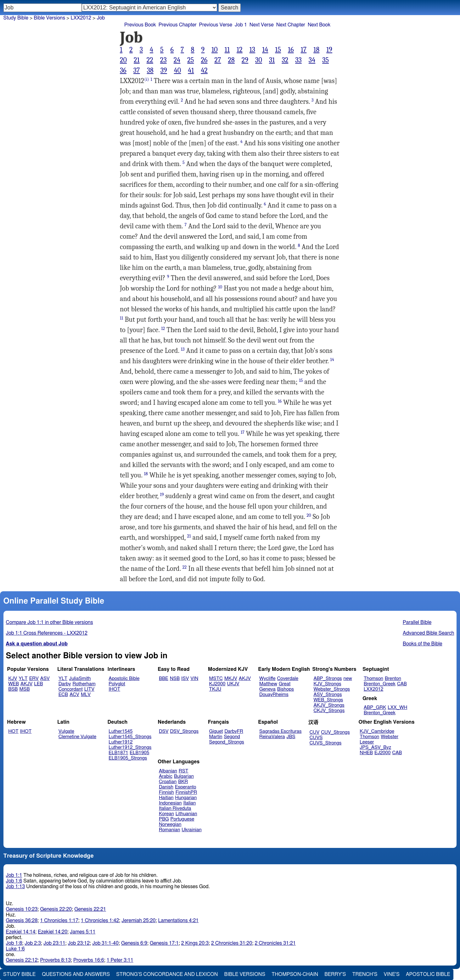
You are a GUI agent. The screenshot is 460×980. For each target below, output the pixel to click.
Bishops (286, 689)
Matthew (268, 684)
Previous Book (140, 25)
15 (278, 50)
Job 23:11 (54, 943)
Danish (166, 787)
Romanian (169, 830)
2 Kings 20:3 (195, 943)
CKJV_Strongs (329, 711)
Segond (232, 737)
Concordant (71, 689)
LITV (89, 689)
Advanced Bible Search (428, 633)
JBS (291, 737)
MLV (86, 695)
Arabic (166, 776)
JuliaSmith (80, 679)
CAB (402, 684)
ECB (63, 695)
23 (163, 60)
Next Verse (262, 25)
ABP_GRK (375, 707)
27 (218, 60)
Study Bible (16, 18)
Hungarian (186, 798)
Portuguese (182, 819)
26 (204, 60)
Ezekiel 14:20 (53, 932)
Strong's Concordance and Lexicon (167, 974)
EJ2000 (382, 753)
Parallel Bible (417, 622)
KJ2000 (217, 684)
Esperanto (186, 787)
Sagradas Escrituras (280, 731)
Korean (166, 814)
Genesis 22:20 (56, 909)
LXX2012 (373, 689)
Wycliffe (267, 679)
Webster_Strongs (332, 689)
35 (325, 60)
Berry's (335, 974)
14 (265, 50)
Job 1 (241, 25)
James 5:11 (83, 932)
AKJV (26, 684)
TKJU (215, 689)
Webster (390, 737)
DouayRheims (274, 695)
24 (177, 60)
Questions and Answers (76, 974)
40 (178, 70)
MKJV (231, 679)
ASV (45, 679)
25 (191, 60)
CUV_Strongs (335, 732)
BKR (183, 782)
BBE (164, 679)
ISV (185, 679)
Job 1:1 (14, 875)
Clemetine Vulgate (77, 737)
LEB (38, 684)
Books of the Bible (423, 644)
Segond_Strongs (227, 742)
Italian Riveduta (175, 808)
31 (272, 60)
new (348, 679)
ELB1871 (118, 753)
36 (123, 70)
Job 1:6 (14, 881)
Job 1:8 (14, 943)
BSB (13, 689)
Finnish (166, 792)
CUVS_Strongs (326, 743)
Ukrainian (191, 830)
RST (184, 771)
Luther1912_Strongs (130, 747)
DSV (164, 731)
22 (150, 60)
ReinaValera (272, 737)
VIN (194, 679)
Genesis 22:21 (90, 909)
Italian (189, 803)
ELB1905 (139, 753)
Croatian (168, 782)
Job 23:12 (79, 943)
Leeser (367, 742)
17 (304, 50)
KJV (13, 679)
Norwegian (170, 824)
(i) (146, 79)
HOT (13, 731)
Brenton (393, 679)
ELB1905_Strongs (128, 758)
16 (291, 50)
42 (204, 70)
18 (316, 50)
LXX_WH (397, 707)
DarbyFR (234, 731)
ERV (34, 679)
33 (298, 60)
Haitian (166, 798)
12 (240, 50)
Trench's (365, 974)
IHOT (114, 689)
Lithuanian (186, 814)
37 (137, 70)
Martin (216, 737)
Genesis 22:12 (22, 960)
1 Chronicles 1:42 (100, 921)
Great (285, 684)
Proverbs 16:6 (89, 960)
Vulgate (66, 731)
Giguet (216, 731)
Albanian (168, 771)
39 (164, 70)
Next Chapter (291, 25)
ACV (74, 695)
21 (137, 60)
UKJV (233, 684)
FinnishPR (186, 792)
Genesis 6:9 (134, 943)
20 (123, 60)
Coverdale (288, 679)
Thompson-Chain (295, 974)
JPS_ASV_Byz (375, 747)
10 (215, 50)
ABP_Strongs (328, 679)
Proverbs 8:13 (55, 960)
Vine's (392, 974)
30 (259, 60)
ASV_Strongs (328, 695)
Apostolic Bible (428, 974)
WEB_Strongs (328, 700)
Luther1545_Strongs (130, 737)
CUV (315, 732)
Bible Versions (49, 18)
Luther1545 (121, 731)
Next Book (319, 25)
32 (285, 60)
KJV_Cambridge (377, 731)
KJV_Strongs (327, 684)
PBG (164, 819)
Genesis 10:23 (22, 909)
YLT (23, 679)
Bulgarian (184, 776)
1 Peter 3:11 (120, 960)
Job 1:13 (16, 887)
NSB (175, 679)
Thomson (373, 679)
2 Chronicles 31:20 (232, 943)
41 (191, 70)
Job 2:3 (33, 943)
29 (245, 60)
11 (227, 50)
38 (150, 70)
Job (101, 18)
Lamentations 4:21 (179, 921)
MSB (24, 689)
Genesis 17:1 (164, 943)
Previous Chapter (178, 25)
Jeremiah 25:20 (138, 921)
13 (252, 50)
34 (312, 60)
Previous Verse (216, 25)
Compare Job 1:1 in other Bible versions (50, 622)
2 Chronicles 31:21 (275, 943)
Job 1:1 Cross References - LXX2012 (47, 633)
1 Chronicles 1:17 (59, 921)
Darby (65, 684)
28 (231, 60)
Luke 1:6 (15, 949)
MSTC (216, 679)
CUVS (316, 738)
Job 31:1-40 (105, 943)
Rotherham (84, 684)
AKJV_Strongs (329, 705)
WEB (14, 684)
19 (329, 50)
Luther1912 (121, 742)
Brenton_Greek (380, 684)
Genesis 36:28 (22, 921)
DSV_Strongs (184, 731)
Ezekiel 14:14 (21, 932)
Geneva (267, 689)
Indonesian (170, 803)
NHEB (366, 753)
